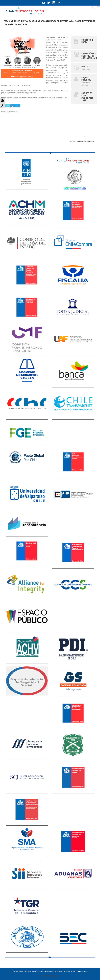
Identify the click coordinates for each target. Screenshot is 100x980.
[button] (2, 101)
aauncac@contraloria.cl (85, 141)
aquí (50, 90)
